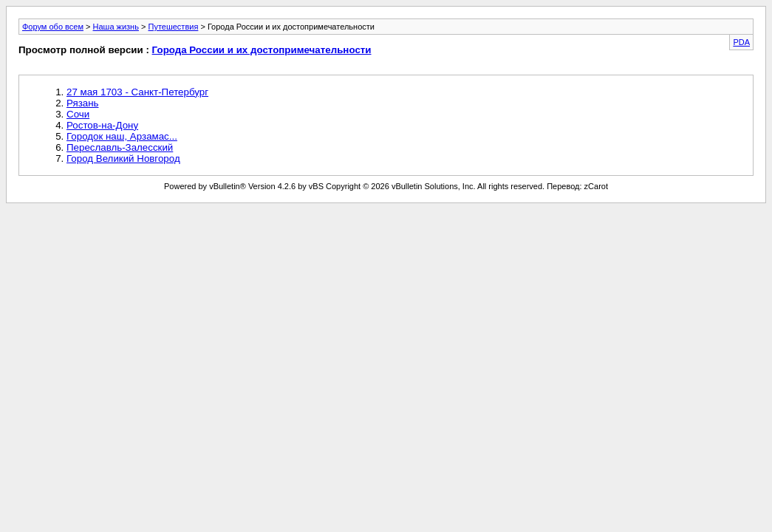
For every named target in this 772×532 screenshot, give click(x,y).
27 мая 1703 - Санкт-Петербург (137, 92)
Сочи (78, 114)
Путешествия (173, 27)
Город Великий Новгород (123, 158)
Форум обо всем (53, 27)
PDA (741, 42)
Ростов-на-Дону (102, 125)
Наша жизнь (116, 27)
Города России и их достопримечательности (262, 50)
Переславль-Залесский (120, 147)
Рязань (83, 103)
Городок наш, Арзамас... (122, 136)
